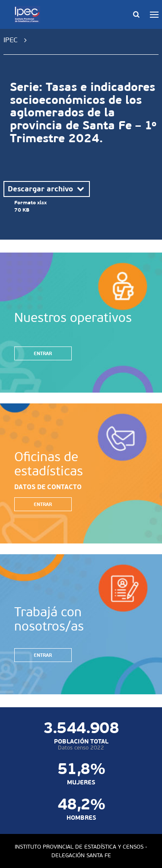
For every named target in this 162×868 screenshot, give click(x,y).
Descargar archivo (47, 189)
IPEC (11, 40)
